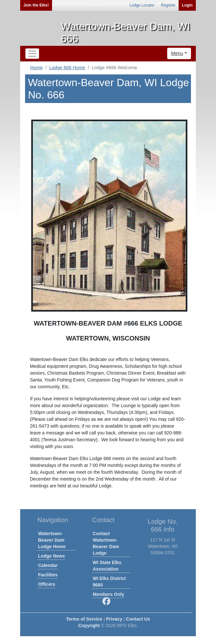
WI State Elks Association (107, 566)
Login (187, 5)
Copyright (89, 625)
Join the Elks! (36, 5)
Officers (47, 584)
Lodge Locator (142, 5)
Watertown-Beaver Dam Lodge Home (52, 540)
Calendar (48, 565)
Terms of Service (84, 619)
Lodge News (51, 556)
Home (36, 68)
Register (168, 5)
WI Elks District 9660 (109, 582)
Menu (177, 53)
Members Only (108, 594)
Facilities (48, 575)
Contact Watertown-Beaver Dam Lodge (106, 543)
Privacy (114, 619)
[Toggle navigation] (32, 54)
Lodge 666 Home (67, 68)
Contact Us (138, 619)
